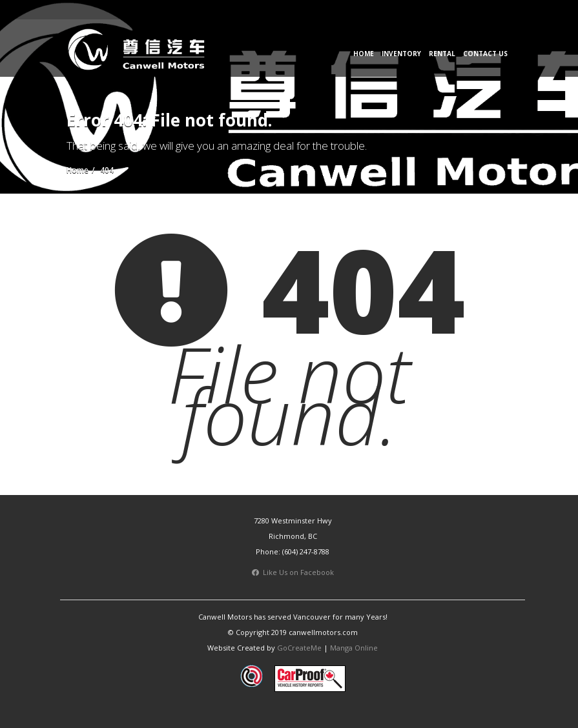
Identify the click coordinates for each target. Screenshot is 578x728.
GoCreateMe (299, 648)
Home (364, 54)
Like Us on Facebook (293, 572)
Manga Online (354, 648)
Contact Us (485, 54)
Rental (442, 54)
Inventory (401, 54)
